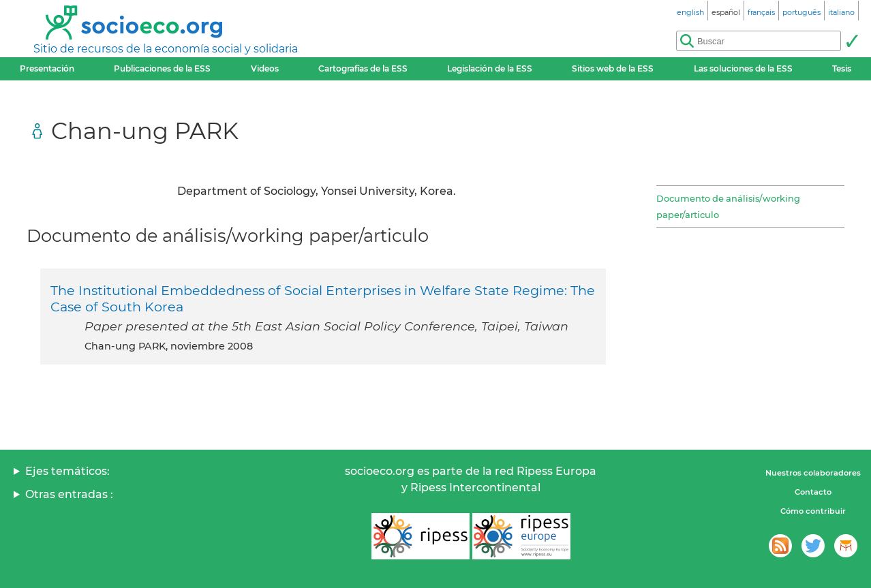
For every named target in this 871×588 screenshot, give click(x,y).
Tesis (842, 68)
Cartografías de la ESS (363, 68)
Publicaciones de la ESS (162, 68)
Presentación (47, 68)
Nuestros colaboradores (813, 473)
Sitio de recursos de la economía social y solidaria (166, 49)
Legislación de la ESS (490, 68)
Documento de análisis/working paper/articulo (728, 206)
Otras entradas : (69, 494)
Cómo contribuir (813, 511)
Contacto (813, 492)
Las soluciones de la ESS (743, 68)
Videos (265, 68)
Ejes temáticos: (67, 471)
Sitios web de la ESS (613, 68)
